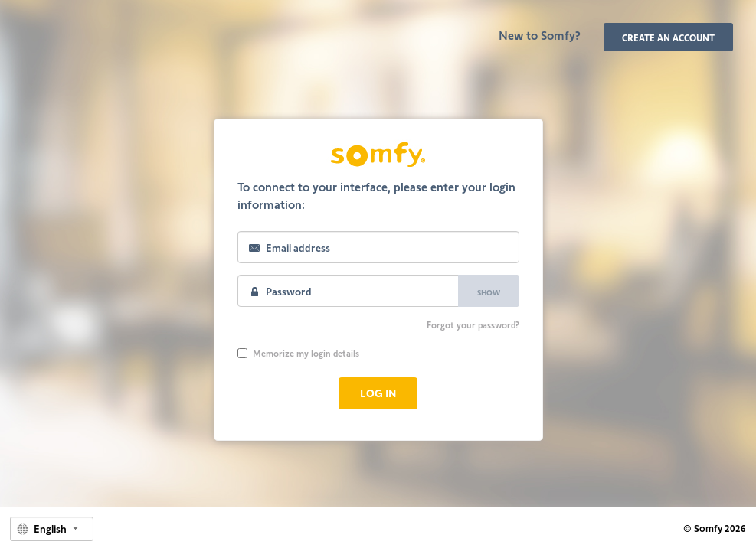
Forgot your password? (473, 324)
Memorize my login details (298, 353)
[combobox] (52, 529)
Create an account (668, 37)
